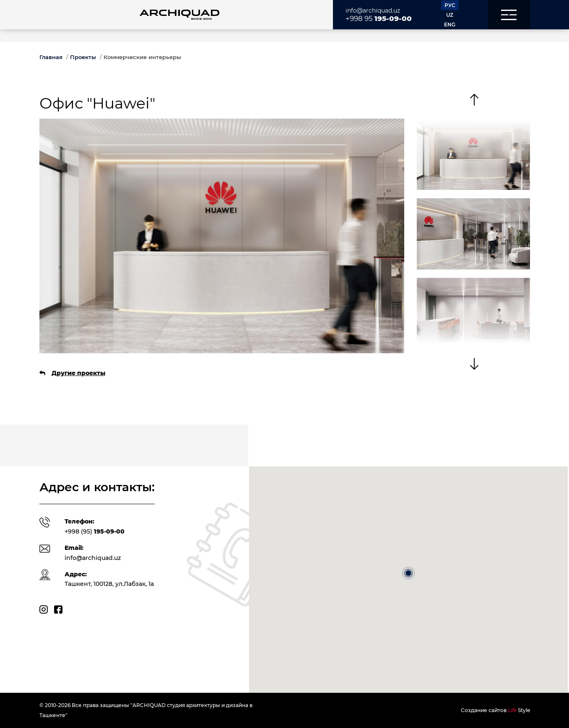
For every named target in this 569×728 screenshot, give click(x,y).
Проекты (83, 57)
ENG (450, 25)
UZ (450, 15)
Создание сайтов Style (495, 710)
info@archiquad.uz (373, 10)
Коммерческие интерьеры (142, 57)
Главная (51, 57)
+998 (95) (95, 531)
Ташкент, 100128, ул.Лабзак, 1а (109, 584)
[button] (509, 15)
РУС (450, 5)
